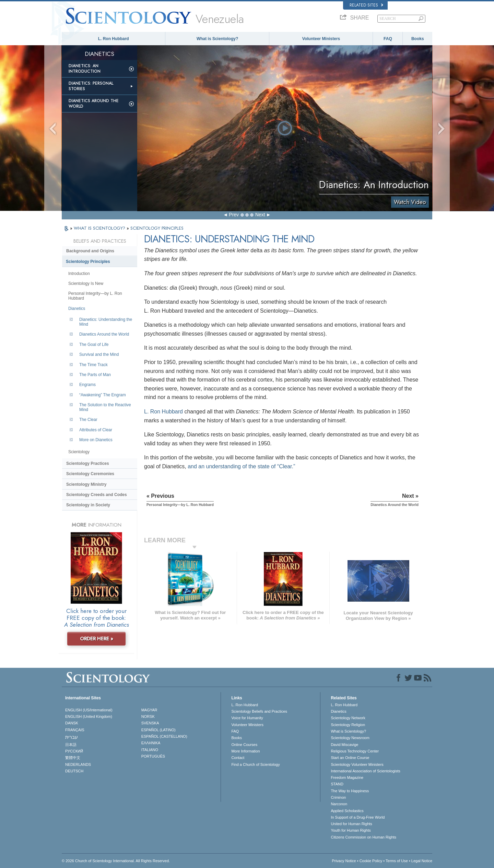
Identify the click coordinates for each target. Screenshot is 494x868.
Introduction (79, 274)
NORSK (148, 716)
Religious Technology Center (355, 751)
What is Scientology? (217, 39)
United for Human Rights (351, 824)
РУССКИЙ (74, 751)
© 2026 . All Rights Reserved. (116, 861)
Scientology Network (348, 718)
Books (418, 39)
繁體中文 (73, 758)
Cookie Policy (371, 861)
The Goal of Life (94, 345)
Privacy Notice (344, 861)
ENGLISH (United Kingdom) (89, 716)
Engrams (87, 385)
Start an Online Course (350, 758)
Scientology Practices (88, 463)
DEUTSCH (74, 771)
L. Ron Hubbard (114, 39)
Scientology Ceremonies (90, 474)
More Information (245, 751)
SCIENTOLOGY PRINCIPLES (157, 228)
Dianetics (77, 309)
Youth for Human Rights (351, 830)
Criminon (338, 797)
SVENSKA (150, 723)
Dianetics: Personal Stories (91, 86)
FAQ (388, 39)
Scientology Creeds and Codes (97, 495)
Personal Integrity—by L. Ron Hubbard (95, 296)
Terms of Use (397, 861)
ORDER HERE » (97, 639)
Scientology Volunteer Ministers (357, 764)
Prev (234, 215)
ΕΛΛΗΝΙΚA (151, 743)
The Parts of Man (95, 375)
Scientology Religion (348, 725)
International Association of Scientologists (365, 771)
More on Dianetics (96, 440)
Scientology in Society (88, 505)
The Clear (88, 420)
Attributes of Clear (96, 430)
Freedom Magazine (347, 777)
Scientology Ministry (86, 484)
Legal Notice (422, 861)
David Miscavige (344, 745)
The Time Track (93, 365)
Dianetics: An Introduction (85, 69)
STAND (337, 784)
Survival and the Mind (99, 354)
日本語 (71, 745)
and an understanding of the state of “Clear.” (241, 466)
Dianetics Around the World (94, 104)
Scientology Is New (86, 284)
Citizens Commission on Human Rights (363, 837)
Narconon (339, 804)
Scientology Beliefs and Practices (259, 711)
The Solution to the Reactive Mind (105, 407)
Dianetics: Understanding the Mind (106, 322)
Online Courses (244, 745)
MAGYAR (149, 710)
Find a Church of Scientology (255, 764)
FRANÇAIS (75, 730)
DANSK (72, 723)
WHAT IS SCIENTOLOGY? (100, 228)
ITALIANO (150, 750)
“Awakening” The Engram (103, 395)
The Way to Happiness (350, 791)
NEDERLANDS (78, 764)
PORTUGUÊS (153, 756)
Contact (238, 758)
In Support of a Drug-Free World (358, 817)
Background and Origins (90, 251)
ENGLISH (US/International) (89, 710)
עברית (72, 737)
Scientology (79, 452)
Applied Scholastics (347, 811)
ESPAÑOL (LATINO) (158, 730)
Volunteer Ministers (321, 39)
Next (260, 215)
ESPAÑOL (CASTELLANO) (164, 736)
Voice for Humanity (247, 718)
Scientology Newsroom (350, 738)
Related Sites (366, 5)
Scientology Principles (88, 262)
